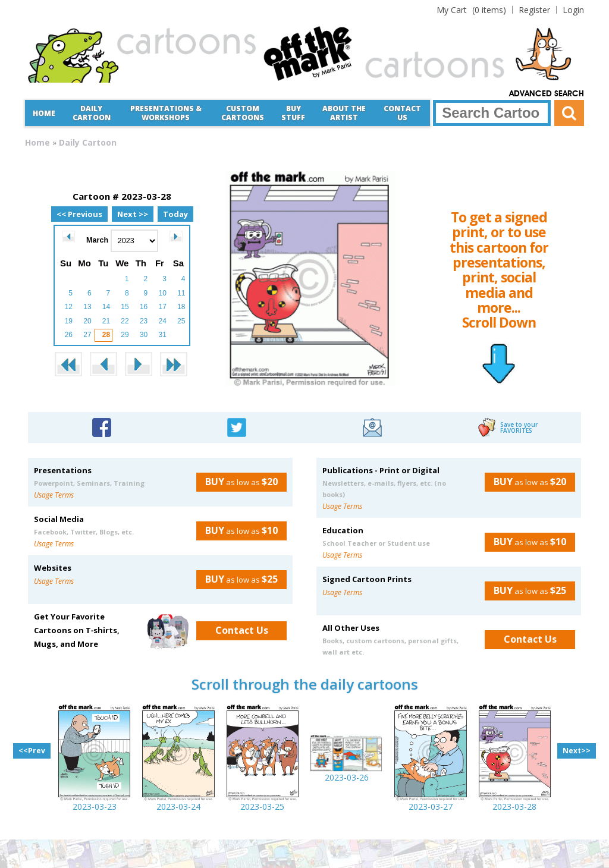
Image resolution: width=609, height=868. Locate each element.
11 (181, 293)
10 (162, 293)
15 (125, 307)
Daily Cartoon (92, 113)
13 (87, 307)
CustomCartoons (243, 113)
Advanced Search (547, 94)
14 (106, 307)
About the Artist (344, 113)
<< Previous (79, 214)
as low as (237, 482)
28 (106, 335)
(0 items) (471, 10)
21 (106, 321)
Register (534, 10)
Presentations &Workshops (166, 113)
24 (162, 321)
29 (125, 335)
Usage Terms (54, 495)
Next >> (133, 214)
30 (144, 335)
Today (175, 214)
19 (69, 321)
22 (125, 321)
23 (144, 321)
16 (144, 307)
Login (573, 10)
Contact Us (402, 113)
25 (181, 321)
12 (69, 307)
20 (87, 321)
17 (162, 307)
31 (162, 335)
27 (87, 335)
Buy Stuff (293, 113)
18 (181, 307)
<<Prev (32, 751)
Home (44, 113)
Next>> (577, 751)
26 (69, 335)
